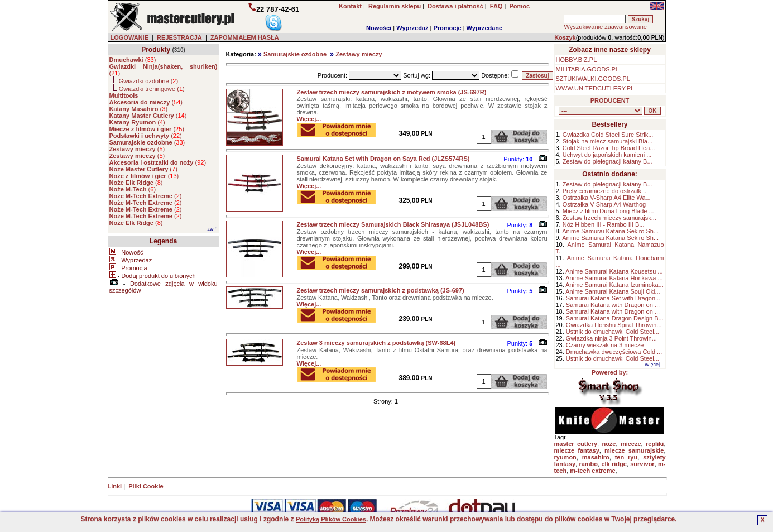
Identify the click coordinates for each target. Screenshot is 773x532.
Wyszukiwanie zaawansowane (605, 27)
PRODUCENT (610, 100)
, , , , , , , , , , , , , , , (601, 111)
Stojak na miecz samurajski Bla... (608, 141)
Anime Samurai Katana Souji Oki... (613, 291)
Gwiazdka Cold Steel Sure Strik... (608, 135)
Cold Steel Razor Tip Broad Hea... (609, 148)
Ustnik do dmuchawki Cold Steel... (613, 332)
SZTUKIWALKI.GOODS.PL (593, 79)
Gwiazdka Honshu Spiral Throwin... (614, 325)
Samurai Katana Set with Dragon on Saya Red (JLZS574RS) (383, 159)
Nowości (379, 28)
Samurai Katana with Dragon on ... (613, 305)
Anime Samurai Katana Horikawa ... (614, 278)
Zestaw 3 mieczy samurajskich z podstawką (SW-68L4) (376, 343)
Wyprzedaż (412, 28)
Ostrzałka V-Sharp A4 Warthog (604, 204)
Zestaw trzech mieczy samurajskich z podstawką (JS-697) (381, 290)
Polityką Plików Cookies (331, 519)
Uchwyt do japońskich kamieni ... (607, 155)
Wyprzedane (485, 28)
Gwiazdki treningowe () (152, 89)
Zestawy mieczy (359, 54)
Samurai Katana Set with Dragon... (613, 298)
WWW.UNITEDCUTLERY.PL (595, 88)
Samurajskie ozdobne (295, 54)
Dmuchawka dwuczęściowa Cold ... (614, 352)
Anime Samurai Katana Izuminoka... (614, 285)
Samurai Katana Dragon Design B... (615, 318)
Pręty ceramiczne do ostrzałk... (604, 191)
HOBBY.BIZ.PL (577, 60)
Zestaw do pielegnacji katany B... (608, 161)
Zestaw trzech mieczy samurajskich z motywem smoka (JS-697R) (392, 92)
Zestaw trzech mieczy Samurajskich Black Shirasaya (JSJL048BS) (393, 224)
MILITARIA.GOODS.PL (588, 69)
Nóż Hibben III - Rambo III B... (604, 224)
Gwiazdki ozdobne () (148, 81)
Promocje (447, 28)
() (133, 60)
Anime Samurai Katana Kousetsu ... (614, 271)
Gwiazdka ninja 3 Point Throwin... (611, 338)
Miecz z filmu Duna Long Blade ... (608, 211)
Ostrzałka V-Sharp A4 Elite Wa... (607, 198)
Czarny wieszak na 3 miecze (605, 345)
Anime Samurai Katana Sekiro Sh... (610, 231)
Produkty (156, 50)
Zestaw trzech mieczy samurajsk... (609, 218)
